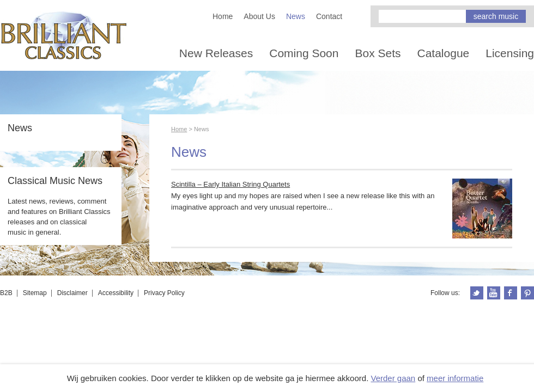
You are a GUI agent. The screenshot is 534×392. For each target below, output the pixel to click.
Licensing (510, 53)
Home (223, 16)
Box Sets (378, 53)
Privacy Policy (164, 293)
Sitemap (35, 293)
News (296, 16)
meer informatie (455, 378)
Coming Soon (304, 53)
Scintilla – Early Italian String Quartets (230, 184)
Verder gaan (393, 378)
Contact (329, 16)
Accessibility (116, 293)
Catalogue (444, 53)
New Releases (216, 53)
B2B (6, 293)
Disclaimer (72, 293)
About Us (259, 16)
